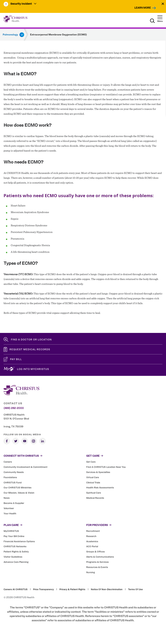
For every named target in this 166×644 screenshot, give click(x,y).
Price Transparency (43, 589)
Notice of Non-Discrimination (107, 589)
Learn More (143, 8)
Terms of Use (135, 589)
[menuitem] (24, 4)
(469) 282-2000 (14, 408)
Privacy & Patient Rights (72, 589)
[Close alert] (163, 4)
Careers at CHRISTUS (16, 589)
